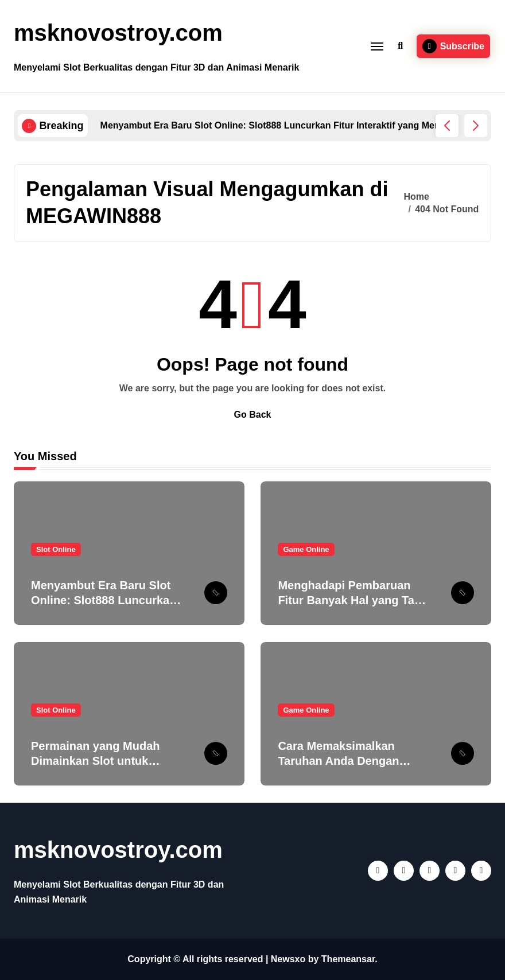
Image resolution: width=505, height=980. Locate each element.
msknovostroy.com (118, 33)
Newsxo (288, 959)
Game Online (306, 549)
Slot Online (56, 549)
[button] (476, 126)
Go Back (253, 415)
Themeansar (348, 959)
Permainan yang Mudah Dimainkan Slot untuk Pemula (96, 761)
